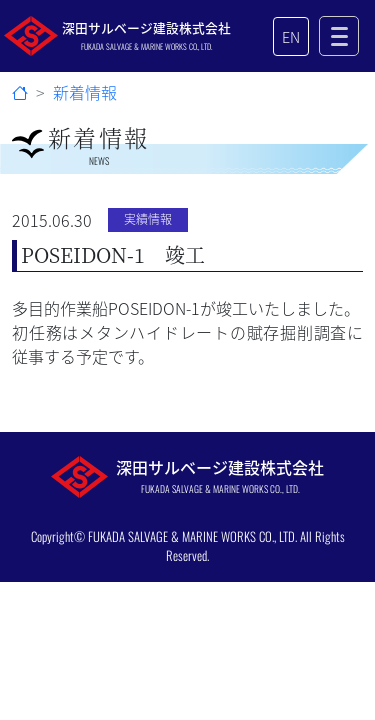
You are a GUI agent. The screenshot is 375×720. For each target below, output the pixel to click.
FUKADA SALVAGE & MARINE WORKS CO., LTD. (192, 536)
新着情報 (85, 92)
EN (291, 36)
